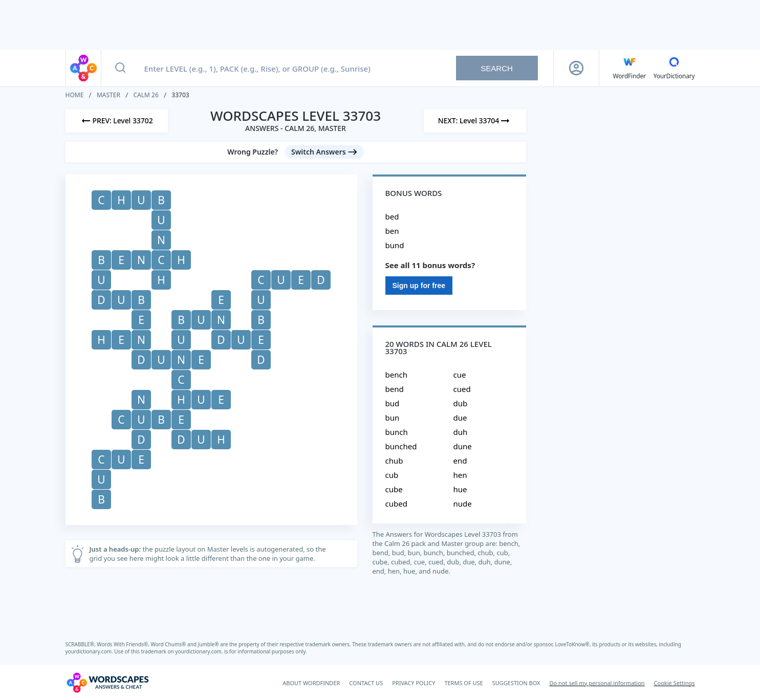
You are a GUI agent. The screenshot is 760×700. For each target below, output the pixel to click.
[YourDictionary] (674, 68)
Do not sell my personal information (597, 683)
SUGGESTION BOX (516, 683)
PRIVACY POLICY (414, 683)
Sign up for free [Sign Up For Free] (419, 286)
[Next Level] (475, 121)
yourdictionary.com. (90, 651)
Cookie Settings (675, 683)
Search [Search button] (497, 68)
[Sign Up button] (576, 68)
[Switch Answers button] (324, 152)
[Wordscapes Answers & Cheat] (107, 683)
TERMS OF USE (463, 683)
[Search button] (120, 68)
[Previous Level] (117, 121)
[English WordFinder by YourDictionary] (629, 68)
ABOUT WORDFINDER (311, 683)
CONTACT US (366, 683)
